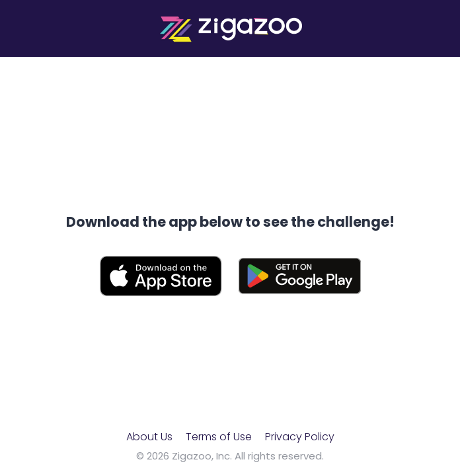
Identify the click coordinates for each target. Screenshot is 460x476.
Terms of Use (219, 437)
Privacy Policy (300, 437)
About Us (149, 437)
